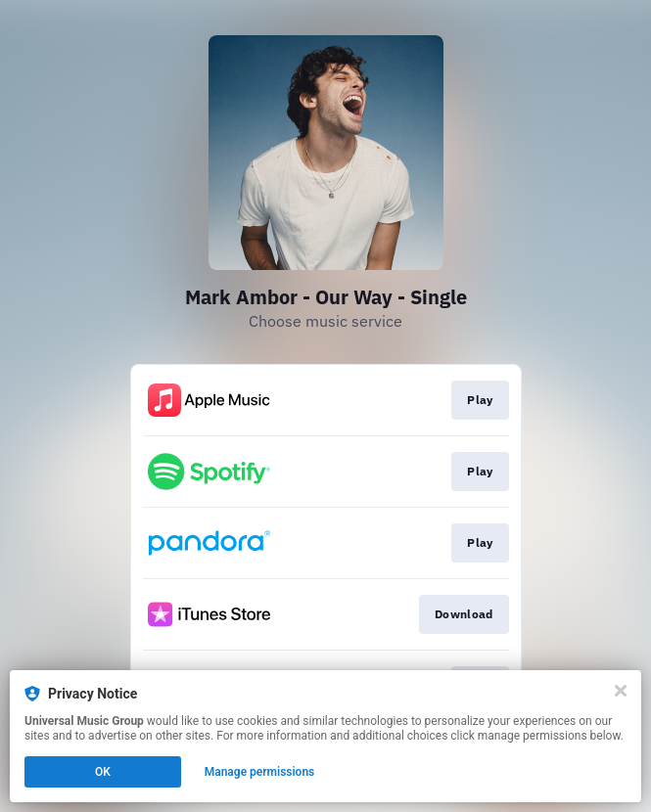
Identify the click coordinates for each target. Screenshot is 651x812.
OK (103, 772)
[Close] (621, 691)
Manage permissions (260, 772)
